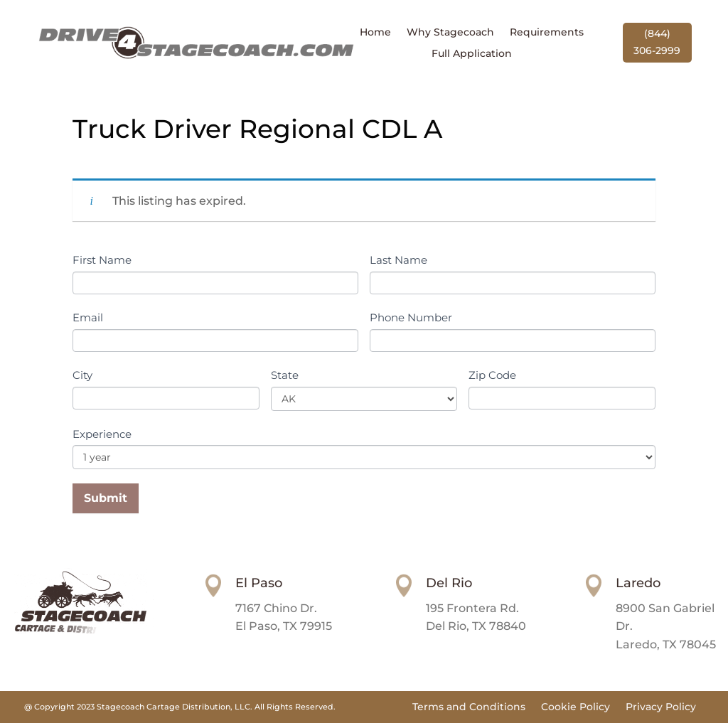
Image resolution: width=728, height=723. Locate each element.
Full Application (472, 54)
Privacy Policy (661, 707)
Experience (102, 434)
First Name (102, 260)
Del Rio (449, 583)
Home (375, 33)
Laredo (638, 583)
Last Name (398, 260)
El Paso (259, 583)
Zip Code (492, 375)
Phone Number (411, 317)
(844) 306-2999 (657, 42)
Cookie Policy (576, 707)
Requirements (547, 33)
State (285, 375)
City (82, 375)
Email (88, 317)
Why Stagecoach (450, 33)
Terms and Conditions (469, 707)
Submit (106, 498)
